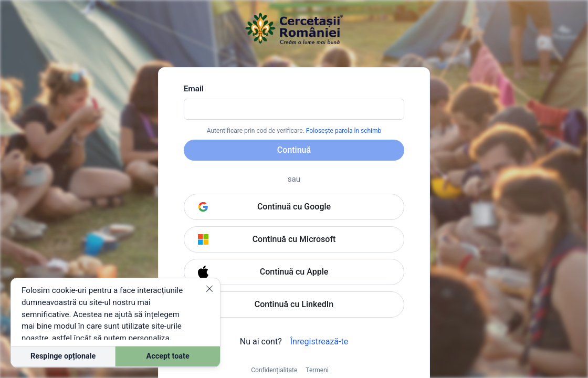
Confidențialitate (274, 370)
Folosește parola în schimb (344, 131)
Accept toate (168, 356)
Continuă (294, 150)
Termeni (317, 370)
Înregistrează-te (319, 342)
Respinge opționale (63, 356)
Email (194, 89)
